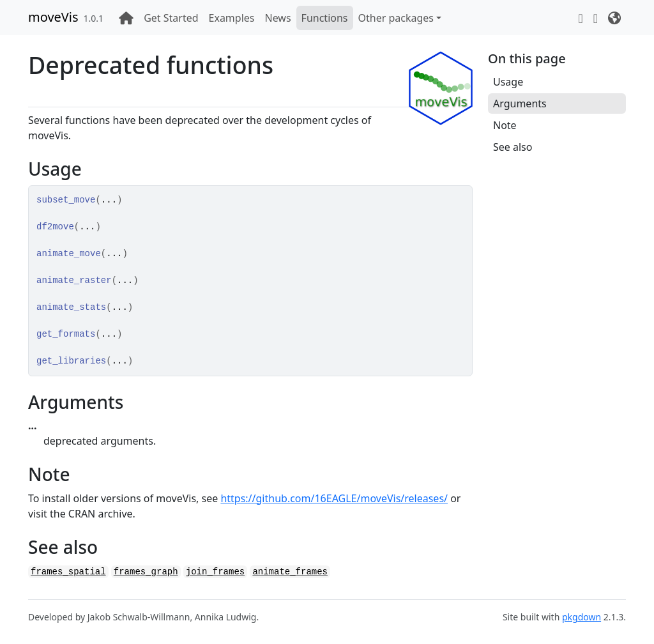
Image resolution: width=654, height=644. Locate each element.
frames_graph (146, 572)
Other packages (396, 18)
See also (513, 147)
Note (505, 125)
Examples (232, 18)
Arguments (520, 103)
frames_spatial (68, 572)
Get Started (171, 18)
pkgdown (582, 617)
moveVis (53, 17)
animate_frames (290, 572)
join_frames (215, 572)
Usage (508, 82)
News (278, 18)
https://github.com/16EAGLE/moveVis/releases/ (334, 498)
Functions (325, 18)
